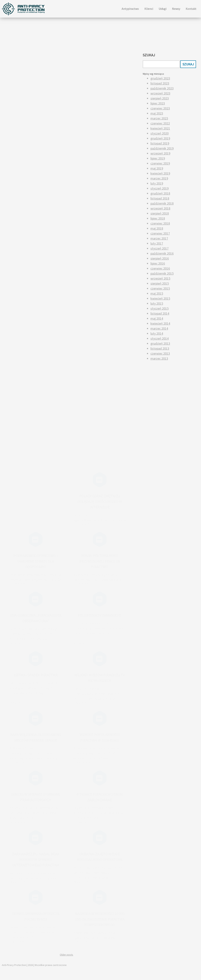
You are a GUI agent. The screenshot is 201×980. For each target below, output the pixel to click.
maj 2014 (157, 318)
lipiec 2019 (158, 158)
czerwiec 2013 (160, 353)
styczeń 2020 (160, 133)
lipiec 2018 (158, 218)
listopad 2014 (160, 313)
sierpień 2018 (160, 213)
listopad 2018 (160, 198)
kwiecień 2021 (160, 128)
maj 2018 (157, 228)
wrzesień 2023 (160, 93)
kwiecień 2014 (160, 323)
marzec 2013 (159, 358)
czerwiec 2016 (160, 268)
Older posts (66, 955)
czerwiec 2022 (160, 123)
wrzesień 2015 (160, 278)
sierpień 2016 (160, 258)
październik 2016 (162, 253)
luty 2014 (157, 333)
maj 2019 (157, 168)
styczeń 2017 (160, 248)
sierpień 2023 (160, 98)
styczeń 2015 (160, 308)
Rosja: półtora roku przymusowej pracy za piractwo (100, 561)
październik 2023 (162, 88)
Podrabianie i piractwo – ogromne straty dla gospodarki (36, 561)
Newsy (176, 9)
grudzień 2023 (160, 78)
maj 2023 (157, 113)
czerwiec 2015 (160, 288)
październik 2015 (162, 273)
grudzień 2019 (160, 138)
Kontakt (191, 9)
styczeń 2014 (160, 338)
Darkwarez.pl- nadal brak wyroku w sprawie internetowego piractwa (36, 859)
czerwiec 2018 (160, 223)
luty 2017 (157, 243)
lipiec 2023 (158, 103)
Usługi (163, 9)
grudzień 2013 (160, 343)
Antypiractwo (130, 9)
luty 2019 (157, 183)
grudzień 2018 (160, 193)
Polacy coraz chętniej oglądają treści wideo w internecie (100, 501)
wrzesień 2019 (160, 153)
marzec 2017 (159, 238)
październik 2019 (162, 148)
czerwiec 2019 (160, 163)
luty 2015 (157, 303)
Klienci (149, 9)
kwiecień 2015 (160, 298)
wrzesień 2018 (160, 208)
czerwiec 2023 (160, 108)
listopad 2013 (160, 348)
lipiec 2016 (158, 263)
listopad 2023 (160, 83)
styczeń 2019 (160, 188)
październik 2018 (162, 203)
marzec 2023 (159, 118)
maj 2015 (157, 293)
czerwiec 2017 (160, 233)
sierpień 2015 (160, 283)
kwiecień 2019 (160, 173)
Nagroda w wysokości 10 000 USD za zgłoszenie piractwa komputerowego (100, 919)
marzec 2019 (159, 178)
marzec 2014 (159, 328)
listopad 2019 (160, 143)
